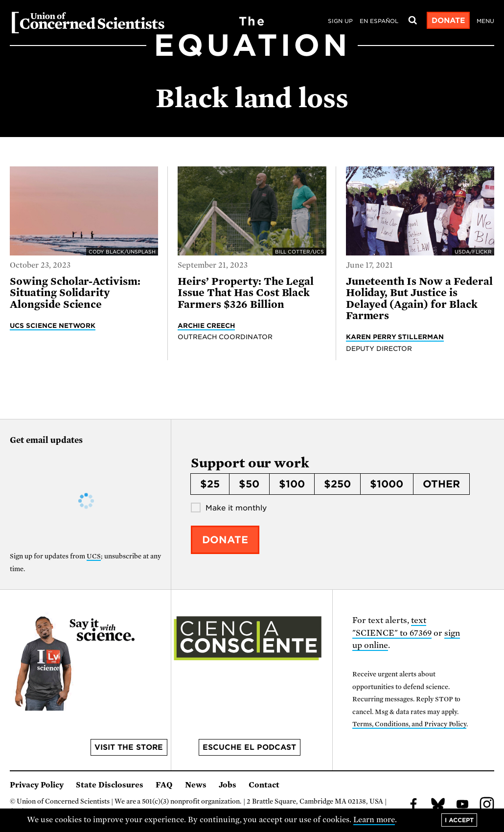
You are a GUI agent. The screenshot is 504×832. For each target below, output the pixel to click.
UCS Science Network (53, 325)
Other (441, 484)
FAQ (164, 785)
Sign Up (340, 21)
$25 (210, 484)
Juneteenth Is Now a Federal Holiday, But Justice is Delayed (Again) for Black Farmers (419, 299)
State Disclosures (110, 785)
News (196, 785)
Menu (485, 21)
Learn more (374, 820)
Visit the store (129, 747)
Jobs (228, 785)
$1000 (387, 484)
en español (379, 21)
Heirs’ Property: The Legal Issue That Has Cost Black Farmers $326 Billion (246, 293)
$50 (249, 484)
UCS (94, 556)
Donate (448, 21)
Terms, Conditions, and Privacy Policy (409, 724)
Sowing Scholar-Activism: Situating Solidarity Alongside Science (75, 293)
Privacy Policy (37, 785)
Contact (264, 785)
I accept (459, 820)
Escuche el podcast (249, 747)
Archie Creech (206, 325)
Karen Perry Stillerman (395, 337)
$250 (337, 484)
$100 (292, 484)
